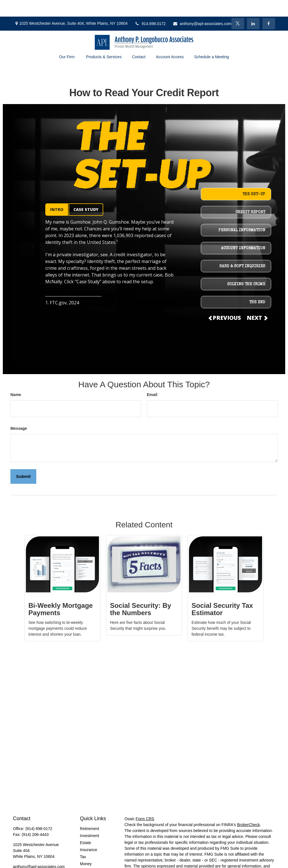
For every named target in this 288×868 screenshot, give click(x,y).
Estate (85, 826)
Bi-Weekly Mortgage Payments (61, 592)
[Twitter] (238, 7)
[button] (67, 40)
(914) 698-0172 (39, 812)
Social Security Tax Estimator (222, 592)
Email (152, 378)
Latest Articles (92, 854)
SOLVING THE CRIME (246, 268)
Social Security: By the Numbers (140, 592)
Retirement (89, 812)
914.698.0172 (150, 7)
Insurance (88, 833)
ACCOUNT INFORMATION (243, 232)
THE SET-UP (254, 178)
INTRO (57, 193)
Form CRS (145, 802)
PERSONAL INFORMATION (242, 214)
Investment (89, 819)
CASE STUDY (86, 193)
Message (19, 412)
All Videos (89, 861)
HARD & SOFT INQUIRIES (242, 250)
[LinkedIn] (253, 7)
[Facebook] (269, 7)
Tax (83, 840)
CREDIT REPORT (250, 196)
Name (16, 378)
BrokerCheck (248, 808)
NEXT (257, 301)
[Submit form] (23, 460)
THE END (257, 286)
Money (86, 847)
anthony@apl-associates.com (202, 7)
